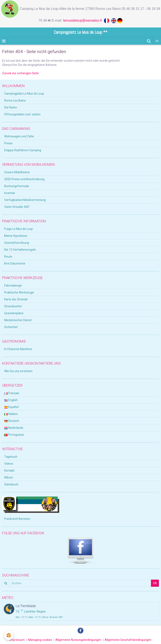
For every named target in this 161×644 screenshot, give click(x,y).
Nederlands (14, 428)
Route (8, 257)
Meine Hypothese (16, 236)
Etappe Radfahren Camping (23, 150)
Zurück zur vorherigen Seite (20, 73)
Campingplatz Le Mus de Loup (24, 94)
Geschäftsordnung (17, 243)
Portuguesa (14, 435)
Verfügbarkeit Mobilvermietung (25, 200)
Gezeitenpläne (14, 313)
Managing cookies (40, 640)
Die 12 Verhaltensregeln (20, 250)
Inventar (10, 193)
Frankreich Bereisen (17, 519)
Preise (8, 143)
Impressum (17, 640)
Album (9, 477)
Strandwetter (13, 306)
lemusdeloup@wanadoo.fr (84, 20)
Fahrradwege (13, 285)
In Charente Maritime (18, 349)
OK (155, 583)
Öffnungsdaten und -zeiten (22, 114)
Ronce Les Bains (15, 100)
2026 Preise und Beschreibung (24, 179)
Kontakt (9, 471)
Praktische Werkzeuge (19, 292)
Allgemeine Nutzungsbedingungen (78, 640)
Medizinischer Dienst (18, 320)
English (11, 400)
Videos (9, 464)
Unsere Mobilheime (17, 172)
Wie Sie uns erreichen (18, 371)
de (157, 41)
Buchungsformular (17, 186)
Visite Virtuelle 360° (17, 207)
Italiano (11, 414)
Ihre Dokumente (15, 263)
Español (11, 407)
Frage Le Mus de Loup (19, 229)
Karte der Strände (16, 299)
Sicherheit (11, 327)
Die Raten (11, 107)
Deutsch (12, 421)
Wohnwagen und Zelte (19, 136)
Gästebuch (11, 484)
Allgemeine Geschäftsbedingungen (128, 640)
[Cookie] (9, 635)
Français (12, 393)
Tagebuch (11, 457)
